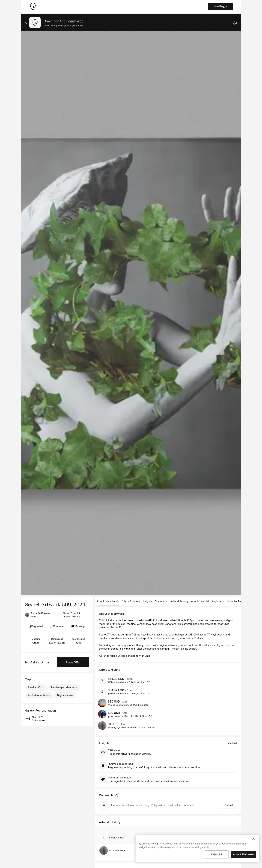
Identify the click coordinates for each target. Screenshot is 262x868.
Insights (148, 601)
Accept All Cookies (244, 854)
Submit (229, 805)
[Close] (254, 839)
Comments (161, 601)
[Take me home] (33, 6)
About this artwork (108, 601)
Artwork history (179, 601)
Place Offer (73, 662)
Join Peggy (220, 6)
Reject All (216, 854)
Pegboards (218, 601)
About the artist (200, 601)
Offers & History (131, 601)
